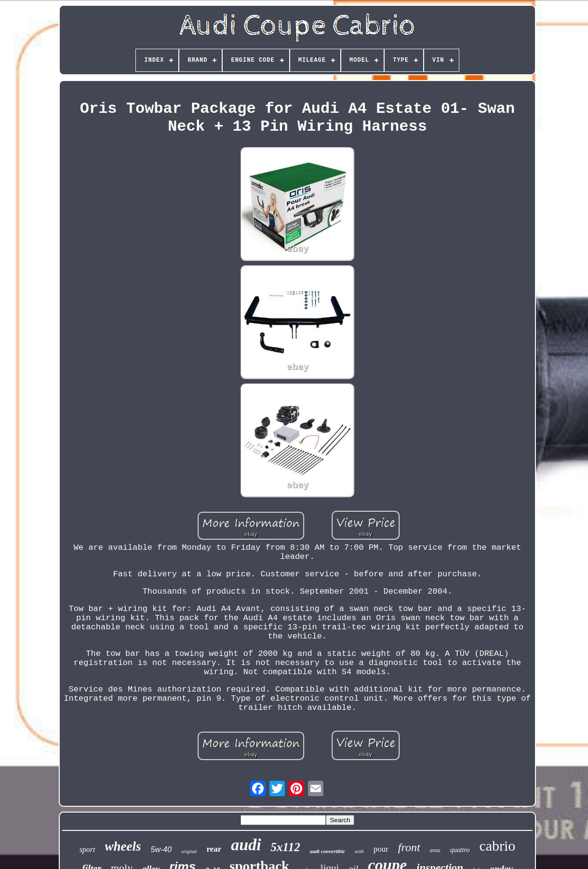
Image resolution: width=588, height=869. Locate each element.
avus (435, 850)
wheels (123, 846)
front (409, 847)
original (189, 851)
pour (381, 849)
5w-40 (161, 849)
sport (87, 849)
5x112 (286, 847)
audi (246, 845)
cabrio (497, 846)
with (359, 851)
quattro (460, 850)
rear (214, 849)
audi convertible (327, 851)
